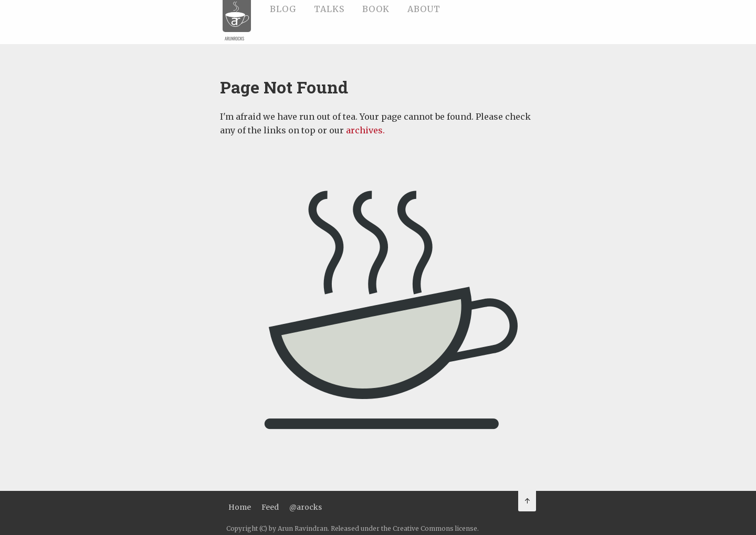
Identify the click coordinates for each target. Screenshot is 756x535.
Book (376, 9)
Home (240, 507)
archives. (364, 130)
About (424, 9)
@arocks (306, 507)
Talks (329, 9)
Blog (283, 9)
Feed (270, 507)
